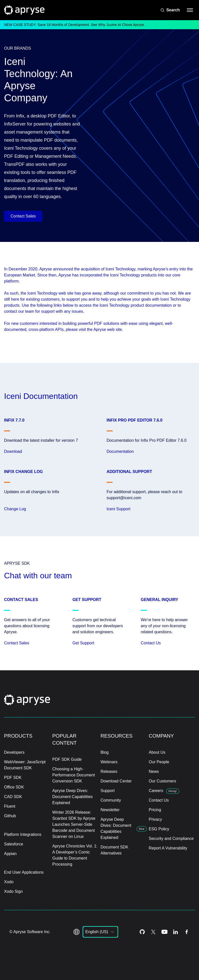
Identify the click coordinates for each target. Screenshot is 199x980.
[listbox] (100, 932)
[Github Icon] (142, 932)
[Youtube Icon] (164, 932)
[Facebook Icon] (187, 932)
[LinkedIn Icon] (176, 932)
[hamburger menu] (190, 10)
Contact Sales (23, 216)
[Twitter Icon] (153, 932)
